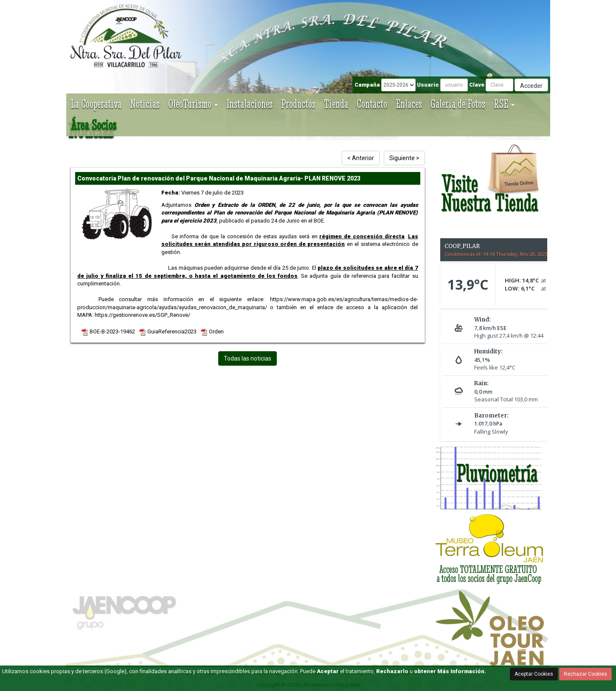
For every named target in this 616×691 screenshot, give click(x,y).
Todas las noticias (248, 358)
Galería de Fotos (458, 104)
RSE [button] (504, 104)
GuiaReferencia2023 (168, 331)
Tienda (336, 104)
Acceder (531, 86)
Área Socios (93, 125)
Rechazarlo (392, 671)
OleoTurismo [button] (193, 104)
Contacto (372, 104)
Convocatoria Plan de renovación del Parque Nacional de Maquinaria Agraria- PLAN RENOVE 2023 (219, 178)
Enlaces (409, 104)
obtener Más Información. (450, 671)
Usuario (428, 85)
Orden (212, 331)
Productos (298, 104)
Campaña (367, 85)
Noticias (145, 104)
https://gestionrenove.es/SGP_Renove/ (142, 315)
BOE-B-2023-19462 (108, 331)
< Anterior (361, 158)
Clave (477, 85)
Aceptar (328, 671)
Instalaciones (249, 104)
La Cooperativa (96, 104)
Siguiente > (404, 158)
